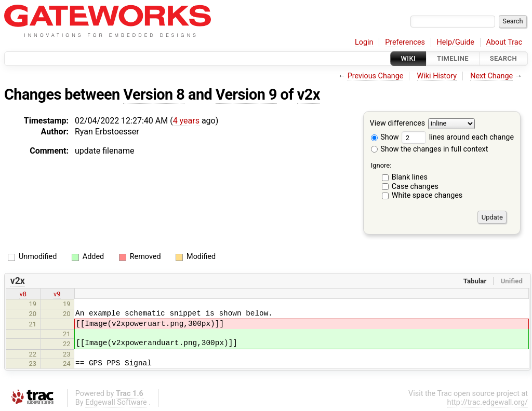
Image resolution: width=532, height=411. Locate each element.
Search (503, 58)
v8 (23, 294)
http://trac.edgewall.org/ (487, 402)
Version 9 (246, 94)
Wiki (409, 58)
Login (364, 42)
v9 (57, 294)
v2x (309, 94)
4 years (186, 121)
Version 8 (154, 94)
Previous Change (376, 76)
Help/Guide (456, 42)
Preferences (405, 42)
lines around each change (458, 137)
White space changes (427, 195)
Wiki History (437, 76)
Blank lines (410, 177)
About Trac (504, 42)
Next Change (491, 76)
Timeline (453, 58)
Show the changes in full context (430, 149)
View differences (398, 124)
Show (385, 137)
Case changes (415, 187)
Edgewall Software (116, 402)
